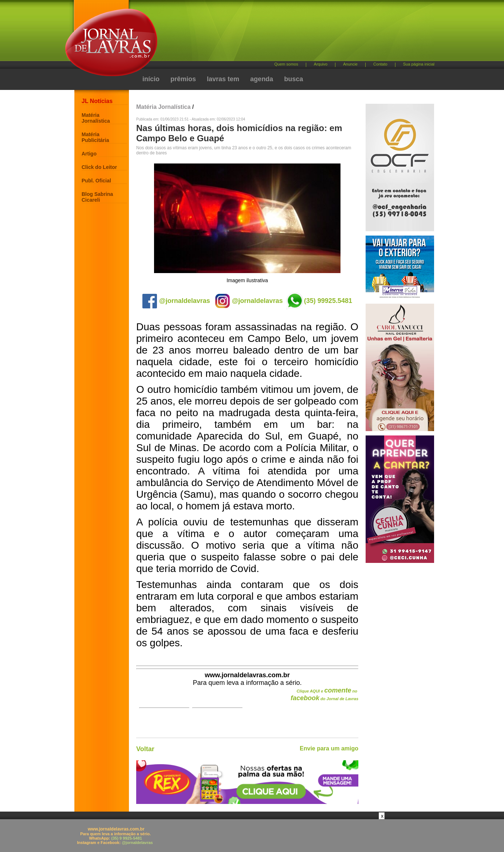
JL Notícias (97, 101)
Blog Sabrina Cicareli (97, 197)
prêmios (183, 79)
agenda (262, 79)
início (151, 79)
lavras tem (223, 79)
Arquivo (321, 64)
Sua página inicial (419, 64)
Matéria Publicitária (95, 137)
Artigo (89, 154)
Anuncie (350, 64)
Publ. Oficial (96, 181)
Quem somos (286, 64)
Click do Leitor (99, 167)
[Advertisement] (290, 33)
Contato (380, 64)
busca (294, 79)
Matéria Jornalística (96, 118)
